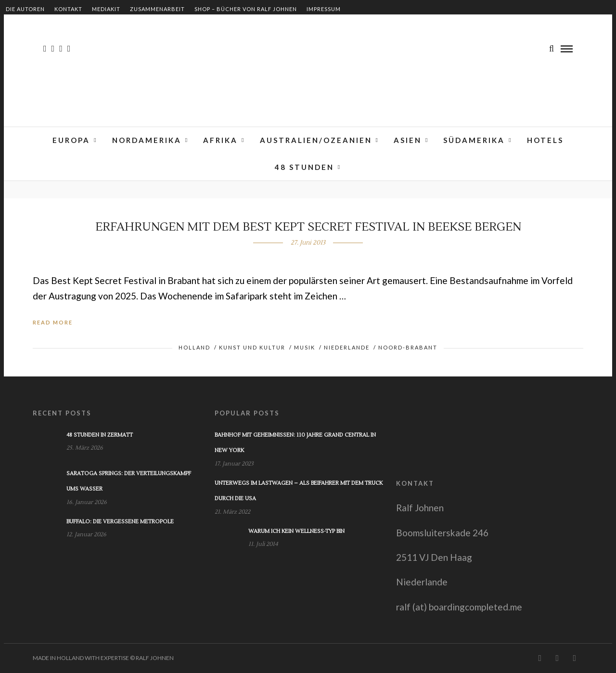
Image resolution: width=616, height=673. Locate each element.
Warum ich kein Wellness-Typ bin (296, 531)
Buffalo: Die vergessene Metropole (120, 522)
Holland (194, 347)
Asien (408, 140)
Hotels (545, 140)
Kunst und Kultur (252, 347)
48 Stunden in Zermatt (100, 435)
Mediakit (106, 9)
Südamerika (474, 140)
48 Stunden (304, 167)
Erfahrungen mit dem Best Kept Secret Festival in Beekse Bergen (308, 227)
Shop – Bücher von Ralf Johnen (246, 9)
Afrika (220, 140)
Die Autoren (25, 9)
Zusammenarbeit (157, 9)
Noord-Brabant (408, 347)
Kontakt (68, 9)
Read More (53, 322)
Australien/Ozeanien (316, 140)
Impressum (324, 9)
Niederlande (347, 347)
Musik (305, 347)
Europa (71, 140)
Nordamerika (147, 140)
